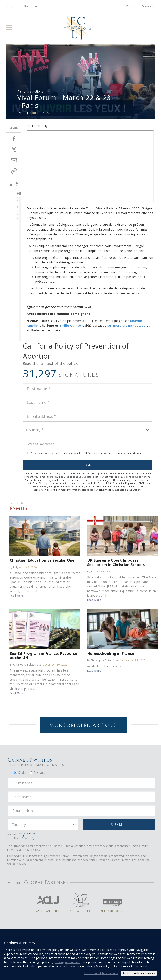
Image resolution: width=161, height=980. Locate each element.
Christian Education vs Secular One (42, 560)
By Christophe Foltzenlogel (26, 665)
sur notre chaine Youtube (126, 325)
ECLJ (25, 113)
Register (31, 6)
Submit (119, 825)
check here (67, 966)
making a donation (67, 962)
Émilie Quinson (71, 325)
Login (11, 6)
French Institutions (30, 91)
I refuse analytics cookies (101, 973)
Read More (17, 596)
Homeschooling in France (111, 653)
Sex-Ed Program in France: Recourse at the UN (43, 655)
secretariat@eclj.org (44, 490)
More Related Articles (84, 726)
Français (148, 6)
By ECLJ (14, 567)
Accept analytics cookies (139, 973)
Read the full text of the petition (52, 363)
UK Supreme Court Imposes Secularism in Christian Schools (116, 562)
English (131, 6)
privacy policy (106, 490)
